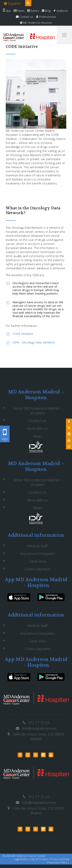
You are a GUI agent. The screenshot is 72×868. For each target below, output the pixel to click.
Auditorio (61, 11)
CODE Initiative (23, 334)
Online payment (38, 569)
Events (33, 11)
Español (12, 3)
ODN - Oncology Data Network (34, 342)
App (7, 11)
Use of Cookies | (41, 859)
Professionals (46, 17)
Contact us (25, 17)
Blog (46, 11)
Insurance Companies (37, 554)
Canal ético (38, 561)
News (19, 11)
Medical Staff (37, 546)
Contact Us (38, 421)
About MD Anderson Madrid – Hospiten (38, 411)
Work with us (37, 428)
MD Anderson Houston (36, 23)
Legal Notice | (22, 859)
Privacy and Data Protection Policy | (58, 861)
